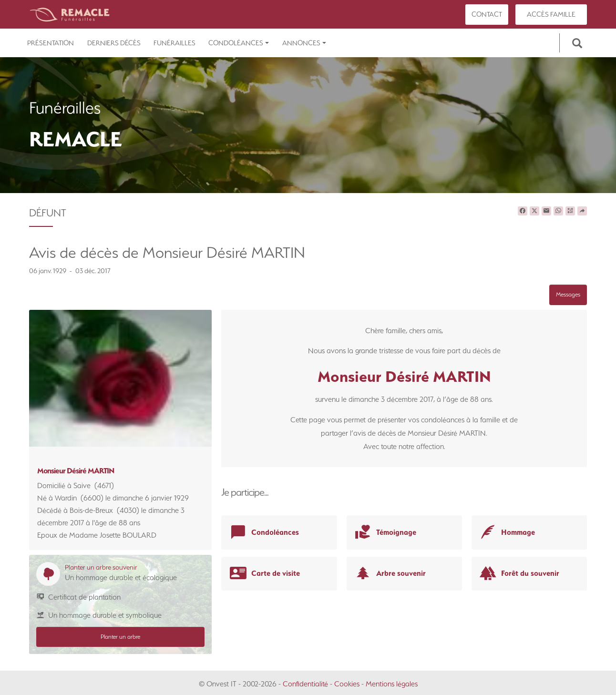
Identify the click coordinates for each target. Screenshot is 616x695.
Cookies (347, 684)
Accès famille (551, 14)
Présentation (51, 43)
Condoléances (239, 43)
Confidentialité (305, 684)
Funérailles (175, 43)
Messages (568, 294)
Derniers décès (114, 43)
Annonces (304, 43)
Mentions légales (392, 684)
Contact (487, 14)
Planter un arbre (120, 637)
